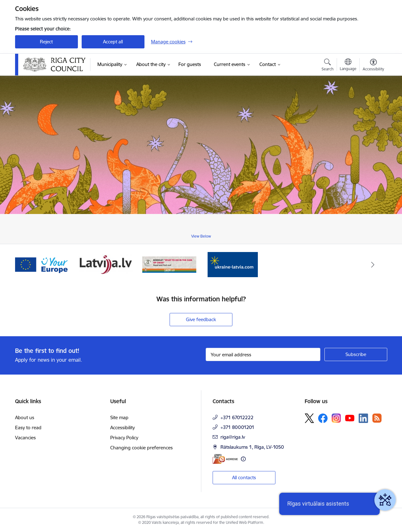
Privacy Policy (124, 438)
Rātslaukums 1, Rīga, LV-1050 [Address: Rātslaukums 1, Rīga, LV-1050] (252, 447)
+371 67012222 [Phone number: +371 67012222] (237, 417)
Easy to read (28, 428)
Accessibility (122, 428)
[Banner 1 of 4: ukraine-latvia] (233, 264)
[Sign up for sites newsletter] (356, 354)
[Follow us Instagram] (336, 418)
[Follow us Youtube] (350, 418)
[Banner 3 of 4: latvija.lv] (106, 264)
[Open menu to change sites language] (348, 65)
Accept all (113, 42)
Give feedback (201, 319)
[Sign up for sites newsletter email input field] (263, 354)
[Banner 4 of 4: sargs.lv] (169, 264)
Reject (46, 42)
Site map (119, 417)
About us (25, 417)
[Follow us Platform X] (309, 418)
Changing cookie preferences (141, 448)
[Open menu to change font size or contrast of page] (373, 66)
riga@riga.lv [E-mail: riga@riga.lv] (233, 437)
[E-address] (225, 459)
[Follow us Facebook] (323, 418)
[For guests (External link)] (190, 64)
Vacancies (25, 438)
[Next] (373, 265)
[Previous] (30, 265)
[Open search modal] (328, 66)
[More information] (243, 459)
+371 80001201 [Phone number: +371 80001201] (237, 427)
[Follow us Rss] (377, 418)
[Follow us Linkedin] (363, 418)
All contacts (244, 477)
